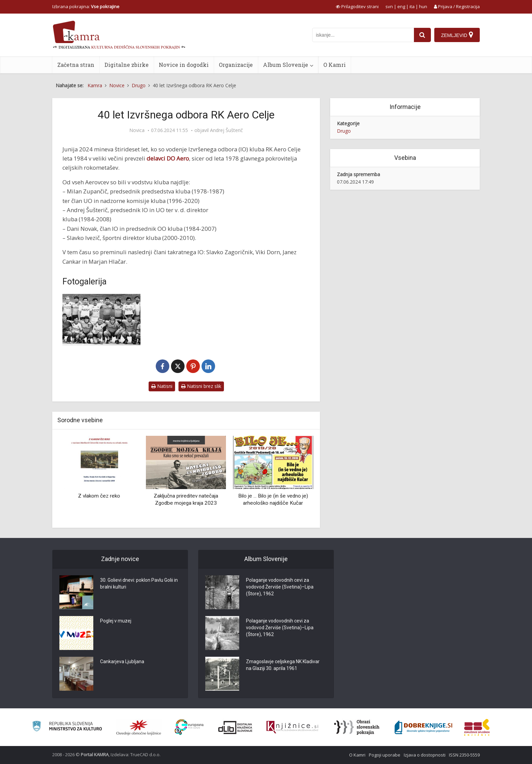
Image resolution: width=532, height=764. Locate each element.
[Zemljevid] (457, 35)
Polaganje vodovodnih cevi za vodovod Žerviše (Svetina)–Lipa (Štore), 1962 (280, 587)
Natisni (162, 386)
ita (412, 6)
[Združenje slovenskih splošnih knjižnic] (292, 727)
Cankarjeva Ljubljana (122, 662)
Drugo (344, 131)
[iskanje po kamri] (363, 35)
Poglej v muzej (116, 621)
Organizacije (236, 65)
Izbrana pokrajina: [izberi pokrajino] (86, 6)
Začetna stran (76, 65)
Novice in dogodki (184, 65)
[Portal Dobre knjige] (423, 727)
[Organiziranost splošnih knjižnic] (139, 727)
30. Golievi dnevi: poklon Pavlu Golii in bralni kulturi (139, 584)
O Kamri (335, 65)
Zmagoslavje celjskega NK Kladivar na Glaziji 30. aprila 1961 (283, 665)
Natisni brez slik (201, 386)
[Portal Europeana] (189, 727)
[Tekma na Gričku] (101, 320)
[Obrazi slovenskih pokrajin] (357, 727)
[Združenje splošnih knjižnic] (477, 727)
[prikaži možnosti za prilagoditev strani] (357, 6)
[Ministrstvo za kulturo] (67, 727)
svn (389, 6)
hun (423, 6)
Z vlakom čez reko (99, 496)
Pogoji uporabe (385, 755)
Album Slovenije (286, 65)
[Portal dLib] (235, 727)
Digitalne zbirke (127, 65)
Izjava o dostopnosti (425, 755)
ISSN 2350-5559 (464, 755)
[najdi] (422, 35)
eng (401, 6)
